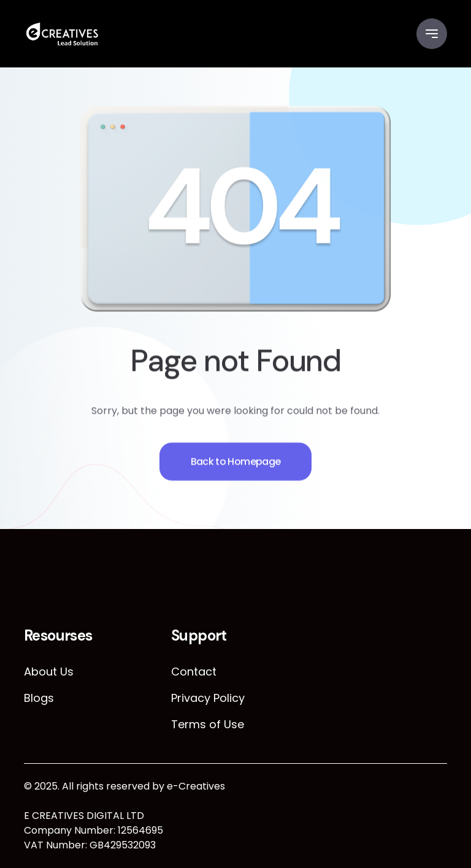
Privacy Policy (208, 698)
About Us (49, 672)
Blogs (39, 698)
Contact (194, 672)
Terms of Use (208, 724)
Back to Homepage (236, 466)
